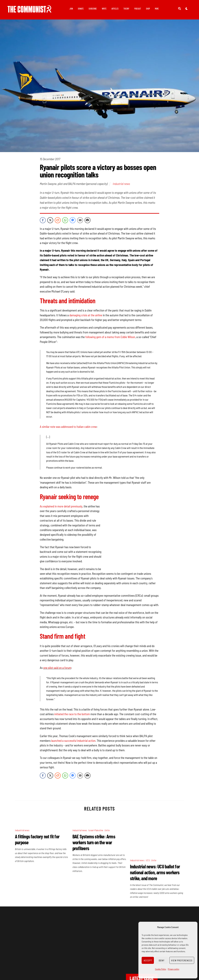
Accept (148, 960)
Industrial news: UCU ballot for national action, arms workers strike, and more (155, 833)
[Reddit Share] (58, 221)
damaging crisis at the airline (86, 316)
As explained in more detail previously (61, 507)
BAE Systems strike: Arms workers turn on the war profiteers (94, 833)
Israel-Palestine (96, 821)
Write (104, 9)
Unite (107, 821)
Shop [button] (148, 9)
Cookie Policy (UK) (99, 972)
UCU (148, 821)
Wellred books (130, 960)
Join (71, 9)
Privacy (62, 960)
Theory (126, 9)
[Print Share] (88, 221)
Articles (115, 9)
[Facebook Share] (43, 221)
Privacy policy (174, 969)
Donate (81, 9)
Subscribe (93, 9)
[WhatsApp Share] (65, 221)
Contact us (43, 960)
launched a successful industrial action (73, 732)
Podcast (138, 9)
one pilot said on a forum (57, 659)
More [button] (157, 9)
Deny (162, 960)
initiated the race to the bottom (72, 705)
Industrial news (121, 184)
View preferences (182, 960)
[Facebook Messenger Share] (73, 221)
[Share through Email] (80, 221)
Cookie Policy (161, 969)
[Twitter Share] (50, 221)
